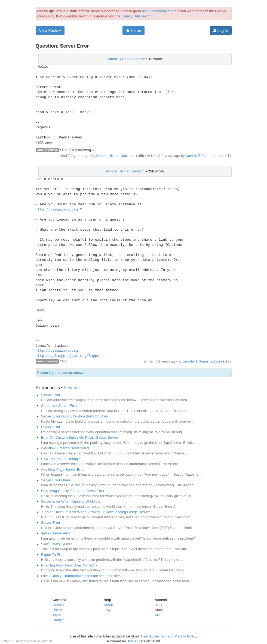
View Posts (50, 30)
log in (53, 373)
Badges (59, 620)
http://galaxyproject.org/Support (70, 356)
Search (58, 605)
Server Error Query (56, 480)
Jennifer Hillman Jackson (115, 156)
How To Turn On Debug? (61, 459)
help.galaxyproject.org (159, 11)
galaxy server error (56, 533)
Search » (72, 388)
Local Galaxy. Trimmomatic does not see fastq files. (81, 576)
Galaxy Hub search (136, 16)
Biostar (132, 641)
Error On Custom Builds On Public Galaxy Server (80, 437)
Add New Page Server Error (63, 470)
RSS (158, 605)
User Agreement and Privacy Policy (169, 636)
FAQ (107, 610)
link (65, 150)
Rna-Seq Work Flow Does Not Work (69, 565)
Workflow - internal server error (65, 448)
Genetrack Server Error (59, 406)
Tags (56, 615)
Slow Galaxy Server (57, 544)
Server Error (51, 395)
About (108, 605)
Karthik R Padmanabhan (126, 59)
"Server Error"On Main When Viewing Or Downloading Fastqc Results (96, 512)
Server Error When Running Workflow (71, 501)
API (157, 615)
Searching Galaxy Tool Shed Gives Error (73, 491)
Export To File (52, 555)
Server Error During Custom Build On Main (75, 416)
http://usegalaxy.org (57, 210)
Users (57, 610)
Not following (83, 150)
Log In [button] (221, 30)
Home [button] (133, 30)
